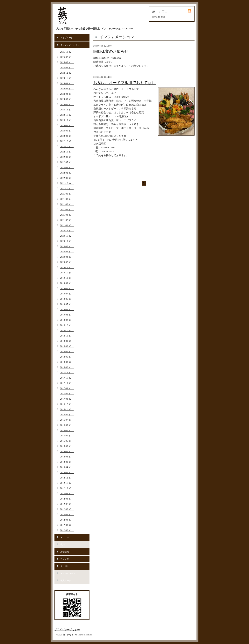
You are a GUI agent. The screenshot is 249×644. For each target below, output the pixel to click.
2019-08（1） (67, 288)
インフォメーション (70, 45)
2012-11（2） (67, 483)
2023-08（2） (67, 125)
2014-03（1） (67, 457)
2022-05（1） (67, 162)
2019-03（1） (67, 315)
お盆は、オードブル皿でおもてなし (124, 83)
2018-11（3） (67, 330)
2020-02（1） (67, 262)
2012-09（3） (67, 493)
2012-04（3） (67, 520)
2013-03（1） (67, 472)
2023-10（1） (67, 120)
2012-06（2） (67, 509)
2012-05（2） (67, 514)
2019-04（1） (67, 309)
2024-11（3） (67, 78)
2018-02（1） (67, 367)
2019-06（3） (67, 299)
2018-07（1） (67, 352)
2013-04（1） (67, 467)
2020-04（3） (67, 257)
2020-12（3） (67, 231)
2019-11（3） (67, 273)
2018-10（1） (67, 336)
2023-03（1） (67, 136)
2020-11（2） (67, 236)
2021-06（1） (67, 204)
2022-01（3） (67, 178)
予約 (62, 544)
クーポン (65, 566)
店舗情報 (65, 552)
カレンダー (66, 559)
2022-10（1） (67, 152)
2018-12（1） (67, 325)
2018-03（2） (67, 362)
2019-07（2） (67, 294)
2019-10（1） (67, 278)
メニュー (65, 537)
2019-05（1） (67, 304)
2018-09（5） (67, 341)
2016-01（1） (67, 430)
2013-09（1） (67, 462)
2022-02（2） (67, 173)
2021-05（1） (67, 210)
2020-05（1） (67, 252)
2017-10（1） (67, 383)
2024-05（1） (67, 89)
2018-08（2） (67, 346)
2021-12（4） (67, 183)
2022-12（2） (67, 141)
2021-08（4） (67, 199)
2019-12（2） (67, 267)
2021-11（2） (67, 189)
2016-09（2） (67, 415)
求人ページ (66, 581)
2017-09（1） (67, 388)
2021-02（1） (67, 220)
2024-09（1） (67, 83)
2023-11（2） (67, 115)
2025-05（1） (67, 62)
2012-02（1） (67, 530)
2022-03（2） (67, 167)
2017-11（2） (67, 378)
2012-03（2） (67, 525)
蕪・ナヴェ (68, 635)
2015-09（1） (67, 436)
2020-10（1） (67, 241)
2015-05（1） (67, 441)
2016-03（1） (67, 425)
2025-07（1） (67, 57)
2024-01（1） (67, 104)
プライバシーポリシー (67, 629)
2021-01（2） (67, 225)
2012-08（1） (67, 499)
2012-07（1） (67, 504)
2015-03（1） (67, 446)
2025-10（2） (67, 52)
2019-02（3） (67, 320)
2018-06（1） (67, 357)
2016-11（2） (67, 409)
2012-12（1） (67, 478)
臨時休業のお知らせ (111, 51)
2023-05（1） (67, 131)
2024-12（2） (67, 73)
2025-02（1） (67, 68)
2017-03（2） (67, 399)
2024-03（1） (67, 99)
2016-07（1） (67, 420)
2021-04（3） (67, 215)
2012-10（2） (67, 488)
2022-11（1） (67, 146)
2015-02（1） (67, 451)
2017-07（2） (67, 394)
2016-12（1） (67, 404)
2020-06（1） (67, 246)
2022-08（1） (67, 157)
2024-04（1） (67, 94)
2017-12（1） (67, 373)
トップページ (67, 38)
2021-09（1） (67, 194)
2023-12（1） (67, 110)
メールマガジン (68, 573)
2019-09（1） (67, 283)
